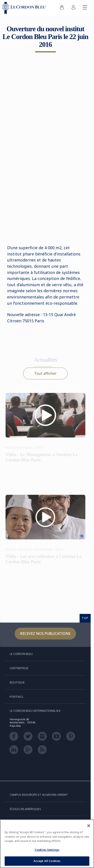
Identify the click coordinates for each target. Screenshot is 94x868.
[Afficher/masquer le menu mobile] (85, 8)
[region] (47, 844)
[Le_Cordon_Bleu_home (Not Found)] (25, 8)
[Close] (89, 826)
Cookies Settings (47, 850)
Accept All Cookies (47, 861)
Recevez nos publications (45, 634)
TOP (85, 618)
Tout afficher (45, 373)
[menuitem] (62, 8)
